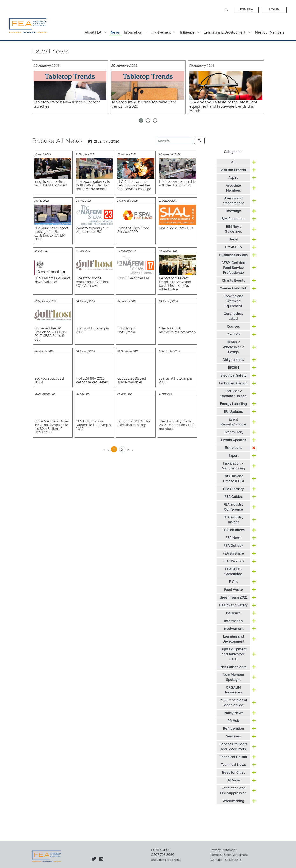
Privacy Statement (224, 847)
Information (133, 30)
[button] (106, 30)
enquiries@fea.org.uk (166, 857)
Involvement (161, 30)
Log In (274, 10)
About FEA (93, 30)
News (115, 30)
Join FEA (246, 10)
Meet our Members (270, 30)
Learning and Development (225, 30)
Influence (187, 30)
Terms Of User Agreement (229, 852)
